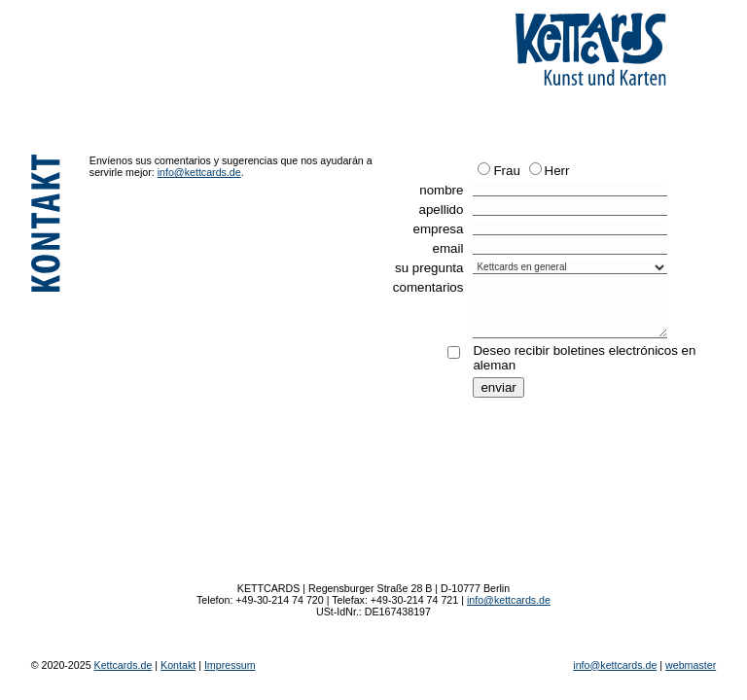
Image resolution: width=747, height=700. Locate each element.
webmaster (691, 665)
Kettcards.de (124, 665)
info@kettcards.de (199, 172)
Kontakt (178, 665)
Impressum (230, 665)
